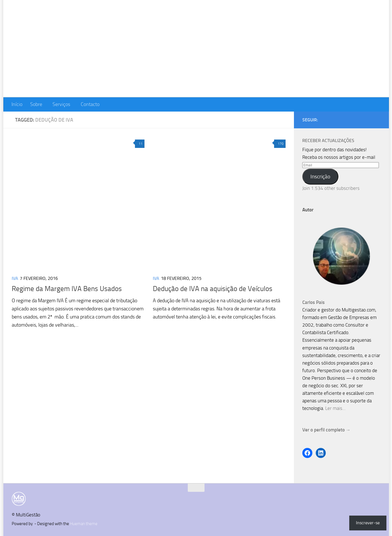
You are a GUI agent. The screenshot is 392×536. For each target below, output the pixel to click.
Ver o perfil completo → (326, 430)
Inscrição (320, 177)
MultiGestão (46, 21)
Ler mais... (335, 408)
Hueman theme (84, 524)
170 (280, 144)
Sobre (36, 104)
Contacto (90, 104)
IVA (15, 278)
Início (17, 104)
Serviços (61, 104)
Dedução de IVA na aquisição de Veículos (213, 289)
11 (140, 144)
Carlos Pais (313, 302)
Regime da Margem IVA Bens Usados (67, 289)
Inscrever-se (368, 523)
